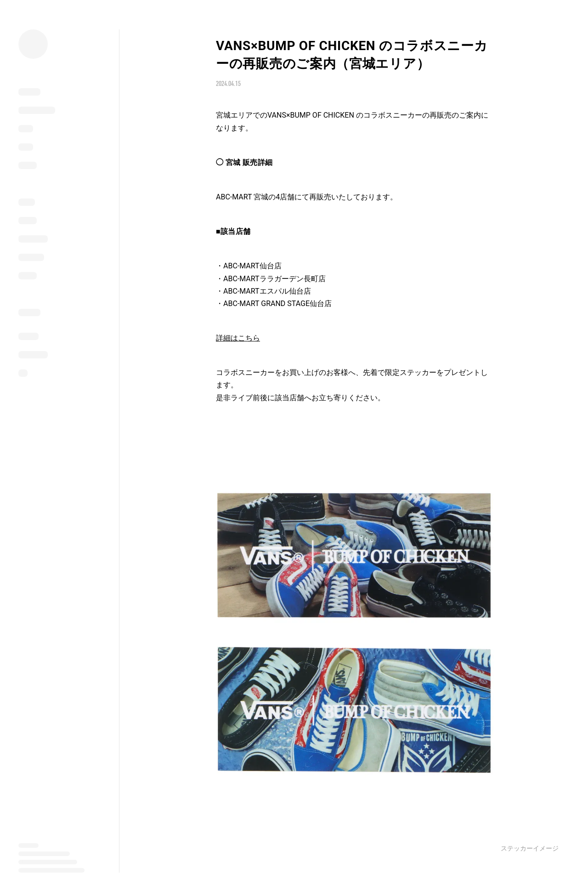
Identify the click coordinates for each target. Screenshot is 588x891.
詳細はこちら (238, 338)
